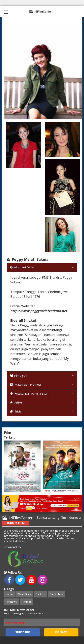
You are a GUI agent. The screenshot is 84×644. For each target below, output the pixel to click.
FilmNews (11, 602)
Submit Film (15, 523)
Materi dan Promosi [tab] (26, 385)
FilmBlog (27, 602)
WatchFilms (24, 594)
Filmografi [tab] (19, 376)
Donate (61, 632)
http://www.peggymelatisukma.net (39, 311)
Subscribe (23, 632)
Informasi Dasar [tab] (22, 267)
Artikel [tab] (16, 402)
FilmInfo (40, 594)
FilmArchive (57, 594)
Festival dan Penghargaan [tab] (29, 394)
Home (9, 594)
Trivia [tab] (16, 411)
